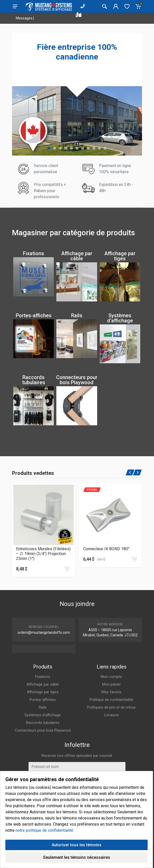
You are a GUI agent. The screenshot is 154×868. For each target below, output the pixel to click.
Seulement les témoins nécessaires (77, 858)
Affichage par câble (77, 256)
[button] (49, 148)
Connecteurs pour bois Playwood (77, 380)
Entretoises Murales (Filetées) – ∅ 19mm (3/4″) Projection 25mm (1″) (43, 554)
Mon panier (112, 684)
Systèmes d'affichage (120, 318)
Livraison (112, 715)
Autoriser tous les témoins (77, 846)
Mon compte (111, 677)
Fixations (34, 253)
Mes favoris (111, 692)
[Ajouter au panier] (67, 569)
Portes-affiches (34, 315)
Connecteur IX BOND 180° (106, 549)
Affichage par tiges (120, 256)
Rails (77, 315)
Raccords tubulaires (34, 380)
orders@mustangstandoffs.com (44, 632)
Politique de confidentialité (111, 700)
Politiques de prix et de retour (111, 707)
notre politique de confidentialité (44, 831)
